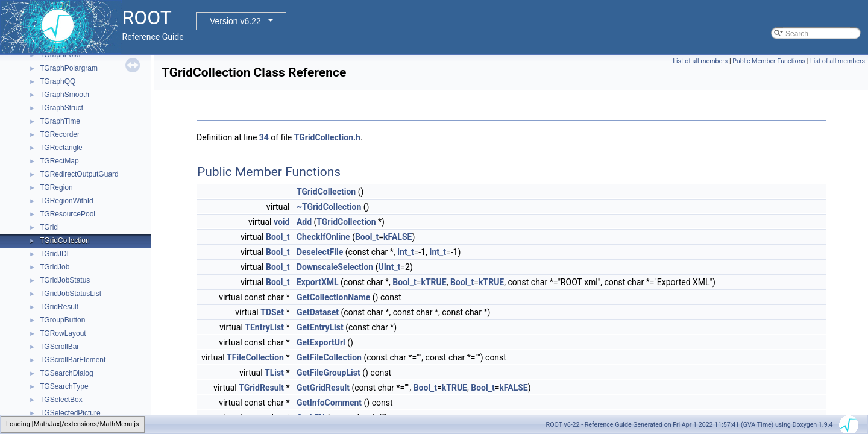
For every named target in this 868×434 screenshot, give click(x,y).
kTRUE (433, 282)
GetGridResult (323, 388)
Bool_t (278, 237)
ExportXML (318, 282)
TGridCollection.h (327, 137)
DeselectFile (320, 252)
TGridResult (59, 307)
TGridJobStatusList (71, 294)
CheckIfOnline (323, 237)
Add (304, 222)
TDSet (272, 312)
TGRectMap (59, 161)
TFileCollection (255, 357)
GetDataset (318, 312)
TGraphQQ (58, 81)
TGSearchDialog (67, 373)
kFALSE (398, 237)
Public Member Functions (769, 61)
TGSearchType (64, 386)
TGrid (49, 227)
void (281, 222)
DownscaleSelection (335, 267)
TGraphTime (60, 121)
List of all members (700, 61)
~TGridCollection (329, 207)
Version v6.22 (235, 21)
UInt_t (389, 267)
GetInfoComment (329, 403)
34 (264, 137)
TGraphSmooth (64, 95)
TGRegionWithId (67, 201)
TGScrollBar (59, 347)
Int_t (406, 252)
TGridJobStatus (65, 280)
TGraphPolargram (69, 68)
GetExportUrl (321, 342)
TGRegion (56, 187)
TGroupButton (62, 320)
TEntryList (264, 327)
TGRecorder (60, 134)
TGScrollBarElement (73, 360)
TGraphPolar (61, 55)
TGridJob (55, 267)
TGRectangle (61, 148)
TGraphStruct (61, 108)
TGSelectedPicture (70, 413)
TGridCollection (65, 241)
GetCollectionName (333, 297)
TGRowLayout (63, 333)
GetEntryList (320, 327)
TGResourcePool (68, 214)
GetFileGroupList (329, 373)
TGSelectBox (61, 400)
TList (274, 373)
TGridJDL (55, 254)
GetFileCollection (329, 357)
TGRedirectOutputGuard (79, 174)
